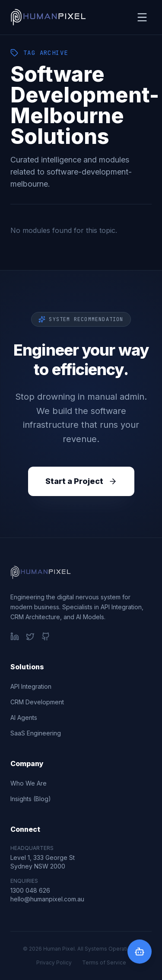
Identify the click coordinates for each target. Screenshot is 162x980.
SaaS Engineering (36, 733)
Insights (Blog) (31, 799)
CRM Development (37, 702)
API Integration (31, 686)
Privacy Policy (54, 962)
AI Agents (24, 717)
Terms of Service (104, 962)
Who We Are (29, 783)
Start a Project (81, 481)
